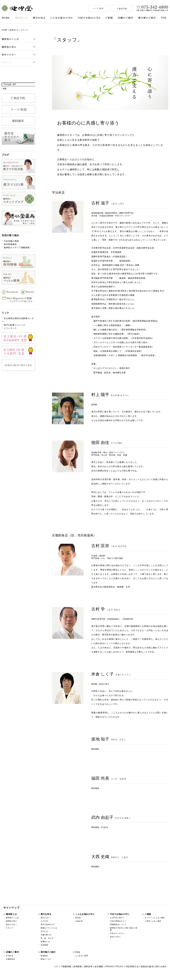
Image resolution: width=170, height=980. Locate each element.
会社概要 (99, 967)
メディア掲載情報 (63, 967)
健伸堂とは (21, 18)
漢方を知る (39, 18)
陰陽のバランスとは (49, 928)
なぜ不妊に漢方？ (117, 918)
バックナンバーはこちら (21, 301)
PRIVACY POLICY (114, 967)
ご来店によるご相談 (153, 921)
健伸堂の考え (11, 921)
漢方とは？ (45, 918)
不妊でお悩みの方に (89, 18)
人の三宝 (44, 921)
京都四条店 (11, 959)
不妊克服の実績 (11, 241)
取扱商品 (44, 956)
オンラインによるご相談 (155, 918)
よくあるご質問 (82, 956)
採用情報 (78, 967)
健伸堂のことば (12, 918)
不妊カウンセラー (117, 933)
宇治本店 (10, 956)
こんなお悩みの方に (62, 18)
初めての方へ (11, 924)
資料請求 (88, 967)
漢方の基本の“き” (48, 924)
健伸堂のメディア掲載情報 (17, 248)
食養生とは (45, 942)
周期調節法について (118, 924)
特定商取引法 (132, 967)
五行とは (44, 931)
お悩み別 (79, 921)
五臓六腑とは (46, 935)
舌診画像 (44, 945)
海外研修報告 (10, 244)
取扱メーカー (46, 959)
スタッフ (10, 928)
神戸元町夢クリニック (15, 325)
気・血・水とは (47, 938)
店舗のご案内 (125, 18)
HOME (6, 18)
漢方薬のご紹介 (147, 18)
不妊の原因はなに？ (118, 921)
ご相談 (109, 18)
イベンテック (10, 328)
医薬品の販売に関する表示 (154, 967)
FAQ (164, 18)
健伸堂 (17, 8)
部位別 (78, 918)
